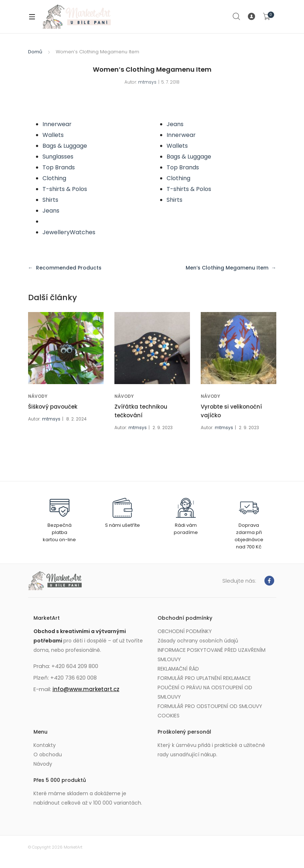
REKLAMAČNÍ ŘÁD (178, 669)
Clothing (54, 178)
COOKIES (169, 716)
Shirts (50, 200)
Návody (43, 764)
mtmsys (147, 82)
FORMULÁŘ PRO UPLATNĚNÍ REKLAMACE (204, 678)
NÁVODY (38, 396)
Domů (35, 52)
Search (237, 17)
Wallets (53, 135)
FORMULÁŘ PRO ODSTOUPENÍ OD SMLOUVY (210, 706)
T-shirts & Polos (65, 189)
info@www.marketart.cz (86, 689)
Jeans (51, 211)
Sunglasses (58, 157)
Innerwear (57, 124)
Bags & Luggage (65, 146)
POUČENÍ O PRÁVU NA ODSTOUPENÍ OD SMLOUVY (205, 692)
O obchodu (48, 755)
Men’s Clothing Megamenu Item (227, 268)
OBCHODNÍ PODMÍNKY (185, 631)
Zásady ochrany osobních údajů (198, 641)
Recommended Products (69, 268)
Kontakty (45, 745)
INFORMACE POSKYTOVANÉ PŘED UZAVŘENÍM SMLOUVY (212, 655)
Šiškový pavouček (53, 407)
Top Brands (59, 167)
